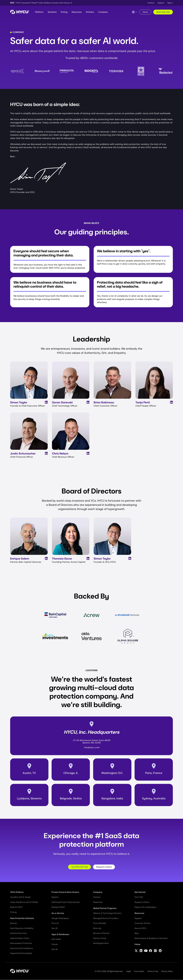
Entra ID (55, 923)
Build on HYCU (16, 907)
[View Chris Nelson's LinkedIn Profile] (88, 453)
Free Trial (139, 897)
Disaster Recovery (18, 933)
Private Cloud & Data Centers (65, 892)
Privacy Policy (167, 971)
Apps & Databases (60, 934)
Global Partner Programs (105, 908)
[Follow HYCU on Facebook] (151, 951)
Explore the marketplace (146, 907)
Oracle (55, 944)
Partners (90, 12)
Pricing (64, 12)
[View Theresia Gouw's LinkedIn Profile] (88, 558)
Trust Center (139, 971)
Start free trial (163, 12)
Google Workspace (60, 918)
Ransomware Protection (21, 943)
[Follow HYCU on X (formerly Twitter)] (136, 951)
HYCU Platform (17, 892)
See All (55, 928)
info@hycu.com (92, 747)
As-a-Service (58, 913)
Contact (151, 3)
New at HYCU (140, 928)
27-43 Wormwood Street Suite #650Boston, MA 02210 (92, 742)
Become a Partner (101, 933)
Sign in (170, 3)
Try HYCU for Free (79, 867)
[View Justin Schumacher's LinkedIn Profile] (46, 453)
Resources (77, 12)
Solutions (52, 12)
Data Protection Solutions (22, 918)
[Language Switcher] (135, 12)
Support (161, 3)
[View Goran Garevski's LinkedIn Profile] (88, 402)
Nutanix (55, 897)
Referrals (97, 928)
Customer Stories (143, 923)
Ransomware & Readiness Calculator (151, 938)
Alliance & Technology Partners (107, 913)
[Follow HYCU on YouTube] (146, 951)
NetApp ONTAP (58, 907)
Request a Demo (104, 867)
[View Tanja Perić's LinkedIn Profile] (171, 402)
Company (103, 12)
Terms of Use (153, 971)
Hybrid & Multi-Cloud (20, 938)
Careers (97, 897)
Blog (137, 933)
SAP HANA (56, 939)
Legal (128, 971)
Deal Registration (101, 943)
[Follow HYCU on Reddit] (160, 951)
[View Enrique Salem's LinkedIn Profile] (46, 558)
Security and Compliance (22, 948)
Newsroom (98, 902)
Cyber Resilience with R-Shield (24, 902)
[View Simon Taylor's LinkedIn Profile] (46, 402)
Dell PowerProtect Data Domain (66, 902)
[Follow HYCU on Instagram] (155, 951)
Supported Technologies (21, 953)
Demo (145, 12)
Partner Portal (100, 938)
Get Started (140, 892)
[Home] (20, 12)
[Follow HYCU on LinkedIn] (141, 951)
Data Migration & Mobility (22, 928)
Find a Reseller (100, 923)
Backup (13, 923)
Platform (39, 12)
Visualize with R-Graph (20, 897)
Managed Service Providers (106, 918)
